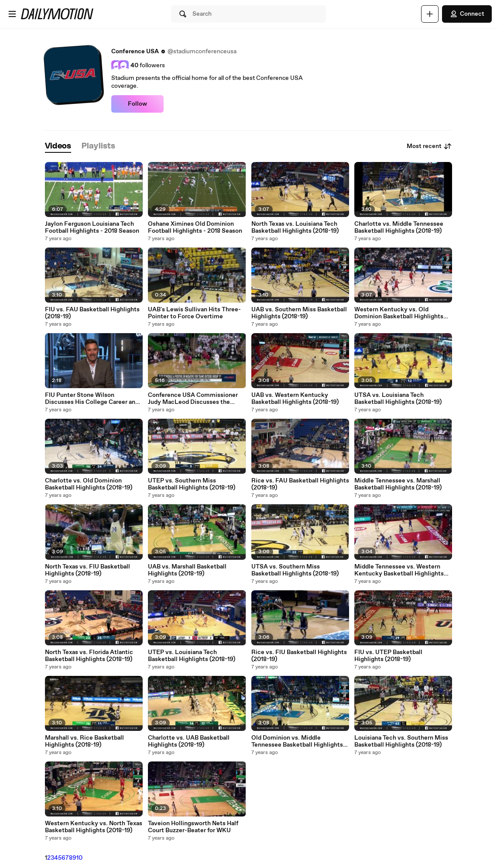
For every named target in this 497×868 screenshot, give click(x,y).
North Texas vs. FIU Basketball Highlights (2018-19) (87, 570)
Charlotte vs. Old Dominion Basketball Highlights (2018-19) (89, 484)
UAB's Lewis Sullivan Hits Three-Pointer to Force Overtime (194, 313)
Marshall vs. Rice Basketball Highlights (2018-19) (84, 741)
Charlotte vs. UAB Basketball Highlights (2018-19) (189, 741)
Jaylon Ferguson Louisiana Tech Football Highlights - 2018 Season (92, 227)
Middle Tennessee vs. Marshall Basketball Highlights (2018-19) (398, 484)
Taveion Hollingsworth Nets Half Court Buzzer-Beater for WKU (193, 827)
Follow (137, 104)
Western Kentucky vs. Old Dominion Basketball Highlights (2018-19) (399, 313)
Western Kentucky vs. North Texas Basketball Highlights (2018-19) (94, 827)
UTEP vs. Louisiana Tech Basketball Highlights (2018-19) (192, 656)
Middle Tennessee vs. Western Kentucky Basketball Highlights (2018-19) (399, 570)
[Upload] (430, 14)
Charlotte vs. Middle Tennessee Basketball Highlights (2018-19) (399, 227)
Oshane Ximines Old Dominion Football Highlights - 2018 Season (195, 227)
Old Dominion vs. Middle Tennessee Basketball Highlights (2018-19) (297, 741)
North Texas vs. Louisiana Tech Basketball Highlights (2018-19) (295, 227)
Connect (467, 14)
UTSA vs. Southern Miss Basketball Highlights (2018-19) (295, 570)
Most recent (429, 146)
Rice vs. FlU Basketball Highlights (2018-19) (299, 656)
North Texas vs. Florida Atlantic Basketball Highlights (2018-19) (89, 656)
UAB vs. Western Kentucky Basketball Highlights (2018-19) (295, 399)
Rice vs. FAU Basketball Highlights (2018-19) (300, 484)
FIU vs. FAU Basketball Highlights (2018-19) (92, 313)
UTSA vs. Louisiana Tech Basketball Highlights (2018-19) (398, 399)
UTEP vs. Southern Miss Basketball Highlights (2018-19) (192, 484)
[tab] (58, 146)
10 (79, 858)
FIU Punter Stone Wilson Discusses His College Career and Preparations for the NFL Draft (92, 399)
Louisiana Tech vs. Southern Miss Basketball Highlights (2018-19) (401, 741)
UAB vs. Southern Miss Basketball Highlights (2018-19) (299, 313)
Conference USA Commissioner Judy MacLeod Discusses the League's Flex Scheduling (193, 399)
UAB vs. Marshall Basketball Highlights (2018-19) (187, 570)
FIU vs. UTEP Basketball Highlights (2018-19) (388, 656)
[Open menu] (12, 14)
